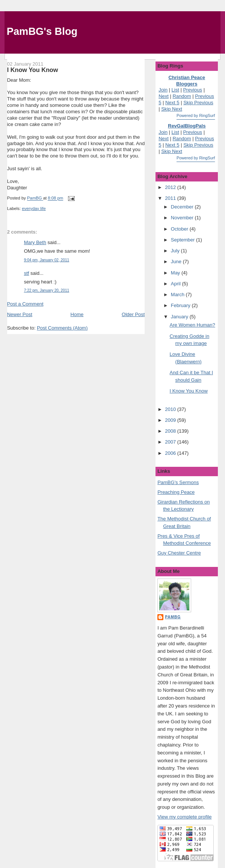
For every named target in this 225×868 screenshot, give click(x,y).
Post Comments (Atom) (62, 328)
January (180, 317)
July (176, 251)
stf (27, 273)
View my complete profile (184, 817)
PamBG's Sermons (178, 482)
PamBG (173, 617)
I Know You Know (189, 391)
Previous (193, 90)
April (177, 284)
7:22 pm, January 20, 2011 (47, 290)
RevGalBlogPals (187, 126)
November (183, 218)
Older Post (133, 314)
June (177, 262)
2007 (171, 442)
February (181, 305)
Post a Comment (25, 304)
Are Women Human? (193, 325)
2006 (171, 453)
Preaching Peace (176, 492)
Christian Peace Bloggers (187, 81)
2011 (171, 198)
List (175, 90)
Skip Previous (198, 103)
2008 (171, 431)
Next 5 (172, 103)
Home (77, 314)
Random (182, 96)
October (180, 229)
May (176, 273)
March (178, 295)
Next (164, 96)
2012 (171, 187)
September (183, 240)
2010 (171, 409)
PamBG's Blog (42, 31)
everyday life (34, 208)
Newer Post (20, 314)
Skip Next (172, 109)
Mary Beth (35, 242)
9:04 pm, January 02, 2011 (47, 260)
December (183, 207)
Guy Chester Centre (179, 553)
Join (163, 90)
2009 (171, 420)
